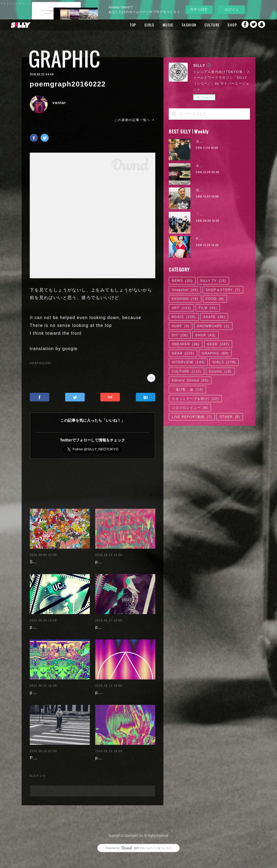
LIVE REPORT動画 (192, 417)
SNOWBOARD (213, 326)
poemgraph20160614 (119, 700)
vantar (59, 103)
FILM (208, 308)
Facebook (240, 25)
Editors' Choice (190, 380)
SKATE (214, 317)
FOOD (215, 299)
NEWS (182, 281)
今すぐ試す (199, 9)
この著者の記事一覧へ (135, 120)
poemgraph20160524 (119, 766)
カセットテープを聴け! (195, 399)
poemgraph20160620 (54, 635)
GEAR (183, 353)
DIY (180, 335)
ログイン (232, 10)
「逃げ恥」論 (187, 390)
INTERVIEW (188, 362)
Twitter (251, 25)
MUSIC (155, 25)
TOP (120, 25)
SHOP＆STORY (223, 290)
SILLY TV (213, 281)
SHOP (220, 25)
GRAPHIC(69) (40, 363)
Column (220, 371)
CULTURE (199, 25)
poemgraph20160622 (119, 562)
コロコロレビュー (190, 408)
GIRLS (137, 25)
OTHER (230, 417)
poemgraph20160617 (119, 635)
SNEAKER (186, 344)
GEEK (218, 344)
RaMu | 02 (205, 239)
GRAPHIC (64, 59)
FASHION (176, 25)
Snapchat (262, 25)
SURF (181, 326)
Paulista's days (47, 766)
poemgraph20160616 (54, 700)
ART (181, 308)
